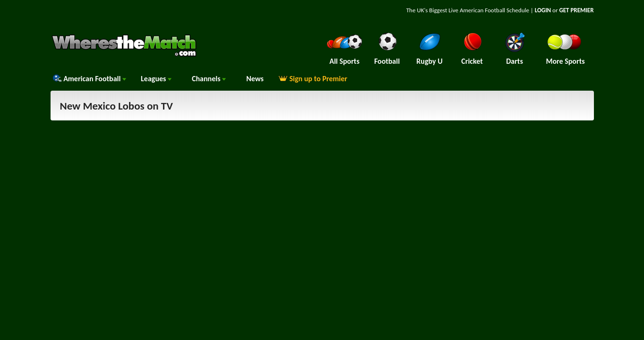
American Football (90, 79)
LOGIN (543, 10)
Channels (209, 79)
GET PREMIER (576, 10)
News (255, 79)
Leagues (156, 79)
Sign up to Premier (313, 79)
